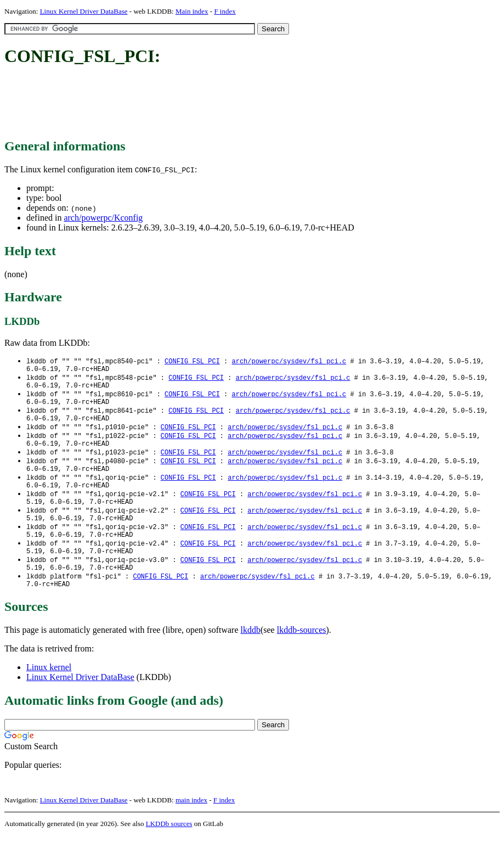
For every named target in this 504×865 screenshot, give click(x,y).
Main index (192, 11)
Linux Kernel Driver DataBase (84, 11)
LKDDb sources (169, 853)
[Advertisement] (204, 103)
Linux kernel (49, 697)
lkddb (251, 659)
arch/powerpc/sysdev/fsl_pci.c (289, 361)
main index (191, 830)
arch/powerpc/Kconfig (103, 218)
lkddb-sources (302, 659)
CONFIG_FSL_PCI (192, 361)
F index (225, 11)
